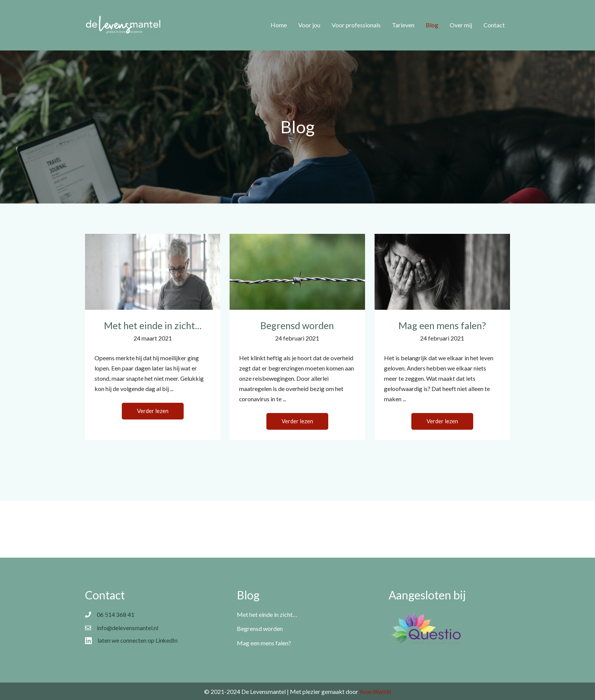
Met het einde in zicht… (153, 325)
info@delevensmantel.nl (128, 628)
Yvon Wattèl (375, 691)
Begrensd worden (297, 325)
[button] (153, 412)
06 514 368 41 (116, 615)
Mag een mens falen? (442, 325)
